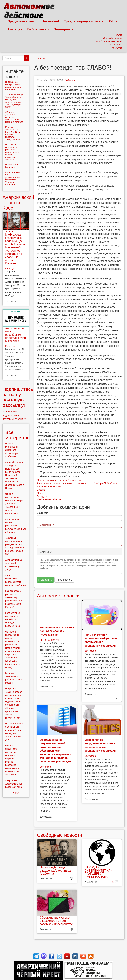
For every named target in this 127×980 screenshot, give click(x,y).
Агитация (15, 29)
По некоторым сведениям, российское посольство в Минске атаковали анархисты (13, 152)
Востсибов (90, 651)
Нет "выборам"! (98, 483)
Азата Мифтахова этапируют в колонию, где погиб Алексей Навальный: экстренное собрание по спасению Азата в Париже (15, 247)
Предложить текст (22, 21)
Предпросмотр (64, 580)
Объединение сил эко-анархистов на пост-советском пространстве (56, 921)
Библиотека (38, 29)
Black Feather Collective (49, 499)
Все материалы (18, 435)
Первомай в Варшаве (11, 166)
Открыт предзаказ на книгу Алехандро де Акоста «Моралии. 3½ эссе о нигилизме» (14, 504)
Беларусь (42, 496)
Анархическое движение (75, 483)
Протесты (58, 487)
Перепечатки (75, 480)
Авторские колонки (58, 596)
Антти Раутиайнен (49, 640)
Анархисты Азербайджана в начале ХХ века (14, 784)
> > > (16, 793)
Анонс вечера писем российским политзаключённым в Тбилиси (18, 335)
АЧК (113, 21)
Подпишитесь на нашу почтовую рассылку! (18, 397)
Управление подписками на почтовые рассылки (14, 415)
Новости (41, 58)
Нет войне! (50, 21)
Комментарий (45, 525)
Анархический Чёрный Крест (18, 203)
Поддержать (64, 29)
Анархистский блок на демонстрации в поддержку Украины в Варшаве (14, 178)
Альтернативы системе (49, 483)
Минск (40, 493)
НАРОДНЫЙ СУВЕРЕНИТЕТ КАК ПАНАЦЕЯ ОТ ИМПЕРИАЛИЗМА (98, 872)
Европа (41, 490)
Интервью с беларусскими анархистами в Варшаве (13, 86)
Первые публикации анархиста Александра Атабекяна (55, 871)
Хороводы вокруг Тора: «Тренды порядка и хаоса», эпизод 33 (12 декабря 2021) (14, 101)
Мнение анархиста (47, 480)
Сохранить (45, 580)
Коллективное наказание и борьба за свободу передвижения (57, 631)
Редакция (70, 80)
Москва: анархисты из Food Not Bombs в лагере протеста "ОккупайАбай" (14, 133)
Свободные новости (60, 835)
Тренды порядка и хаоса (84, 21)
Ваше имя (42, 513)
